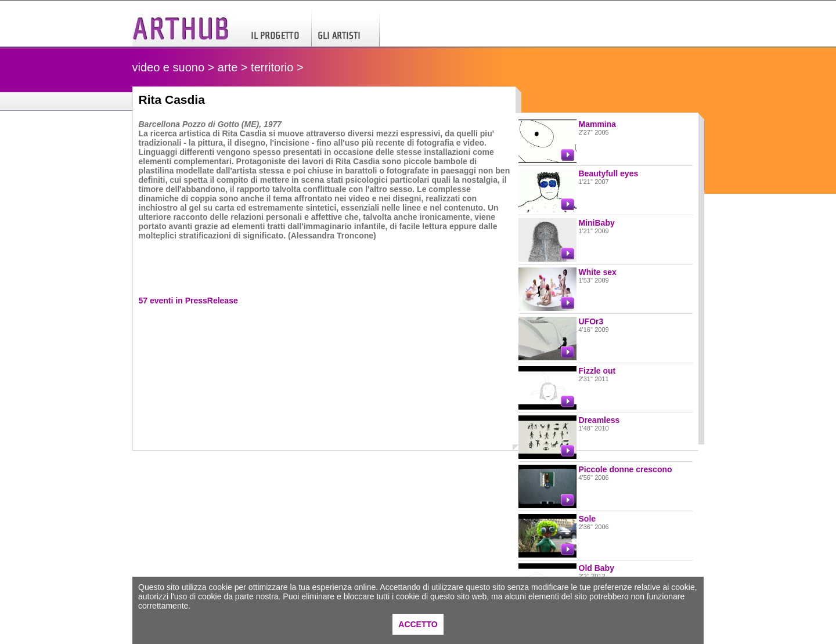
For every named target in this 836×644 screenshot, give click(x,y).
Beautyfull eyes (609, 173)
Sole (588, 519)
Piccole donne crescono (626, 469)
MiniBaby (597, 223)
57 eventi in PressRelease (188, 301)
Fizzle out (597, 371)
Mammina (598, 124)
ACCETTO (418, 624)
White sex (598, 272)
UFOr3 (591, 321)
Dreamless (599, 420)
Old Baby (597, 568)
